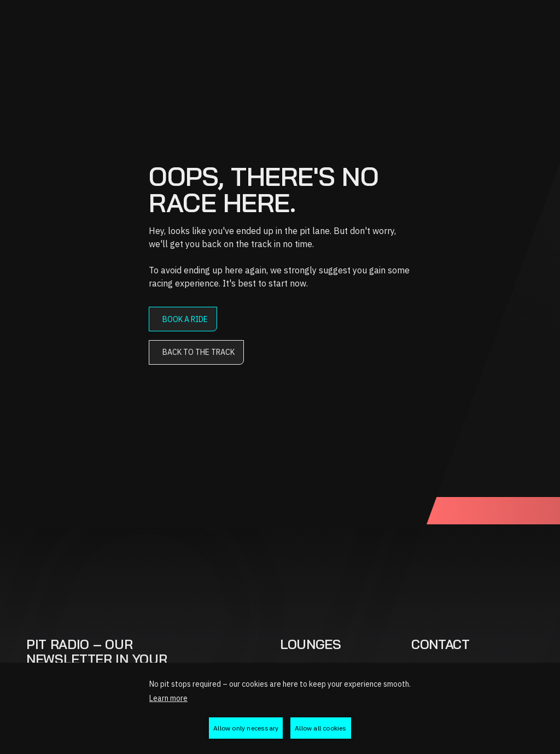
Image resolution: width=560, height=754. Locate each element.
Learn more (168, 698)
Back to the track (199, 352)
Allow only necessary (246, 728)
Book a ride (185, 319)
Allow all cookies (320, 728)
